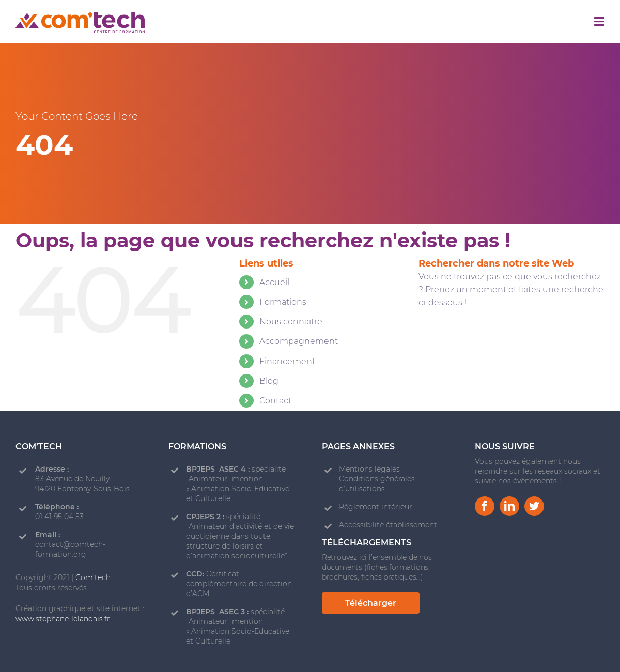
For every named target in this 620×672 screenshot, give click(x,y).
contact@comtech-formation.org (70, 549)
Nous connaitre (291, 322)
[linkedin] (509, 506)
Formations (283, 302)
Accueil (274, 282)
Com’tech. (94, 577)
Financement (287, 361)
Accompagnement (299, 341)
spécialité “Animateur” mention (236, 474)
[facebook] (485, 506)
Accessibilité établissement (388, 525)
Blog (269, 381)
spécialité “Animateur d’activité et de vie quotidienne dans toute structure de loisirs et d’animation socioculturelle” (240, 536)
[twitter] (534, 506)
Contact (275, 401)
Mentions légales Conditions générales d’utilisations (377, 479)
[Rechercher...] (512, 337)
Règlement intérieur (376, 507)
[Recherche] (437, 337)
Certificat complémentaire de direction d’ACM (239, 584)
